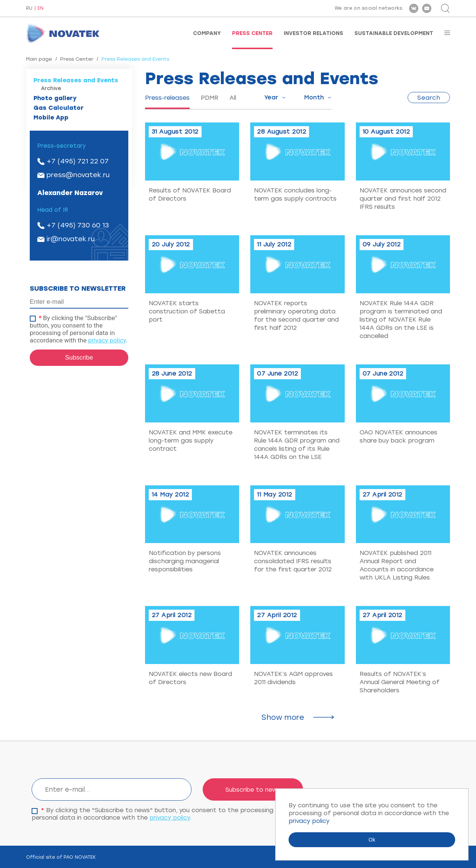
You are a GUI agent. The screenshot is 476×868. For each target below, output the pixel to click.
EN (41, 8)
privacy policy (107, 340)
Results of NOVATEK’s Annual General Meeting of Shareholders (400, 682)
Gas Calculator (59, 108)
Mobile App (51, 117)
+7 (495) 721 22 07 (78, 161)
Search (429, 98)
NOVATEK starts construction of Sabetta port (187, 311)
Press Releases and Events (76, 80)
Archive (51, 88)
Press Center (252, 33)
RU (29, 8)
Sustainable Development (394, 33)
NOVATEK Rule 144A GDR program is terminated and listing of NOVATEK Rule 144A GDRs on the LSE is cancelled (401, 320)
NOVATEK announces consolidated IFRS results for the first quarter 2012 (293, 561)
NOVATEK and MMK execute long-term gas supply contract (191, 441)
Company (207, 33)
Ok (372, 840)
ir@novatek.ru (71, 239)
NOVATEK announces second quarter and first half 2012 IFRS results (403, 199)
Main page (39, 59)
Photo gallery (55, 98)
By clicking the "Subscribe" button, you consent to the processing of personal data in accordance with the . (79, 329)
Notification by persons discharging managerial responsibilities (185, 561)
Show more (283, 717)
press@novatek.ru (78, 175)
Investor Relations (313, 33)
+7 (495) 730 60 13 (78, 225)
